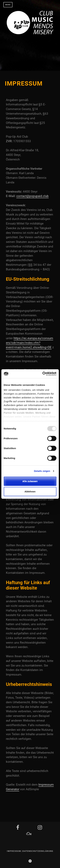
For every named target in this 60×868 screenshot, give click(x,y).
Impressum (14, 851)
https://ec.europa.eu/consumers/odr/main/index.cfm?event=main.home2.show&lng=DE (30, 343)
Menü (8, 5)
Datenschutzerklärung (38, 851)
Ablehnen (30, 491)
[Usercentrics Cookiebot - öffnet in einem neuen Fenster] (43, 374)
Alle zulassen (30, 481)
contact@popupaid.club (32, 196)
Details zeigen (42, 471)
